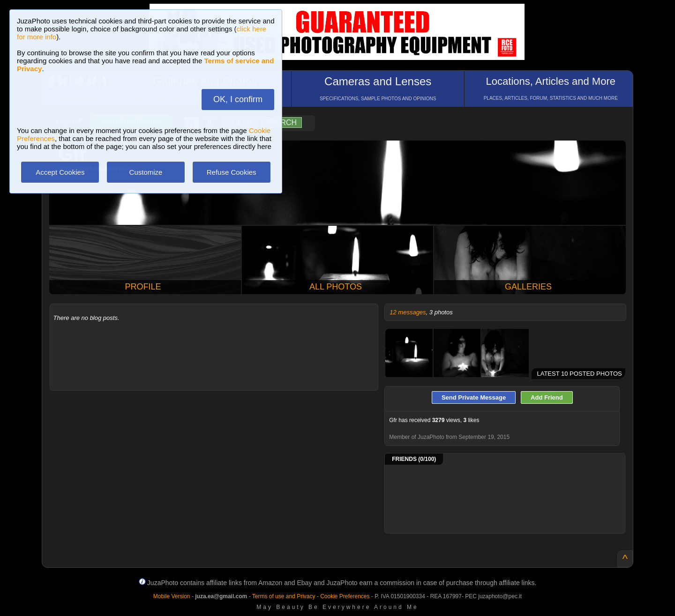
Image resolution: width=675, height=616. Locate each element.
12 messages (408, 312)
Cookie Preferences (345, 596)
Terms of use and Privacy (284, 596)
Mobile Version (172, 596)
